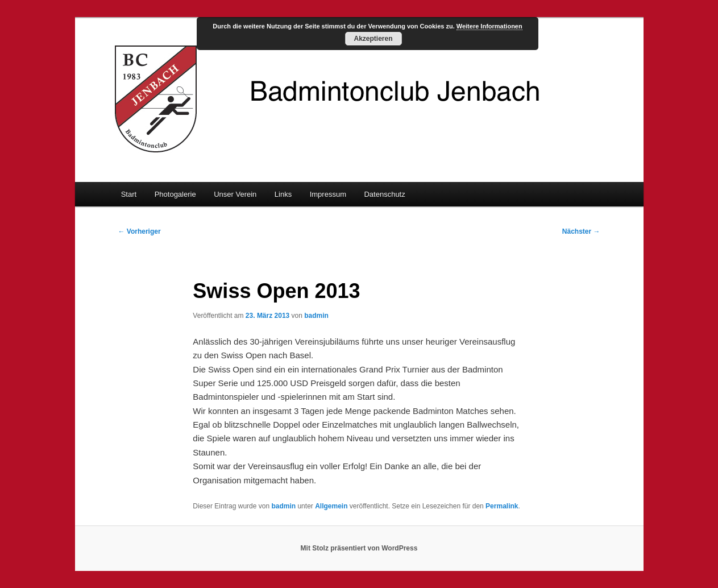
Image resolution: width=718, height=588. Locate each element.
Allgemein (331, 506)
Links (283, 194)
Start (129, 194)
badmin (316, 316)
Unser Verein (235, 194)
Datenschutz (384, 194)
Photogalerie (175, 194)
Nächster (581, 231)
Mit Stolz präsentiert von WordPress (359, 548)
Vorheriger (140, 231)
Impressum (328, 194)
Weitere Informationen (489, 26)
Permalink (502, 506)
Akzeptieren (373, 39)
